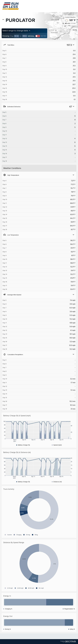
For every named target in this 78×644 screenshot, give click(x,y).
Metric (44, 36)
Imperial (31, 36)
